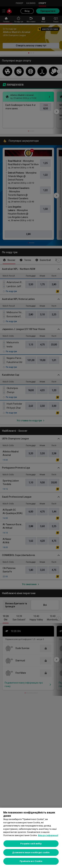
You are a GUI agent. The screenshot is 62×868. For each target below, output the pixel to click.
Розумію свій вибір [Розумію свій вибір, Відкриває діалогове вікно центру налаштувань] (31, 844)
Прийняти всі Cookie (31, 861)
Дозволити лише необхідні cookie (31, 852)
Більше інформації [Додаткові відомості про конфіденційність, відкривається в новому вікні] (48, 835)
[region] (31, 838)
